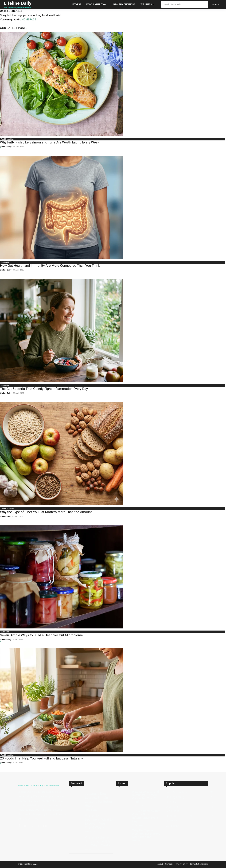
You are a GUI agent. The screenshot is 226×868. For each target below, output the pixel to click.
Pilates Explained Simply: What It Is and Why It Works (98, 841)
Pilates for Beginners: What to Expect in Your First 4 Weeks (99, 821)
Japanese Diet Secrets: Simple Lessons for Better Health (98, 800)
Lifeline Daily (6, 147)
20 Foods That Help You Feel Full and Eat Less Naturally (41, 758)
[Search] (215, 4)
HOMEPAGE (29, 19)
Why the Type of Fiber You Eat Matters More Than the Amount (46, 512)
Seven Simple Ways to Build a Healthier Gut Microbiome (41, 635)
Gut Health (5, 262)
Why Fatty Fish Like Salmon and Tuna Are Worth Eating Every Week (50, 142)
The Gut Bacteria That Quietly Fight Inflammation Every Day (44, 389)
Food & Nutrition (7, 139)
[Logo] (21, 4)
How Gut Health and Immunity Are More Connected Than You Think (50, 266)
